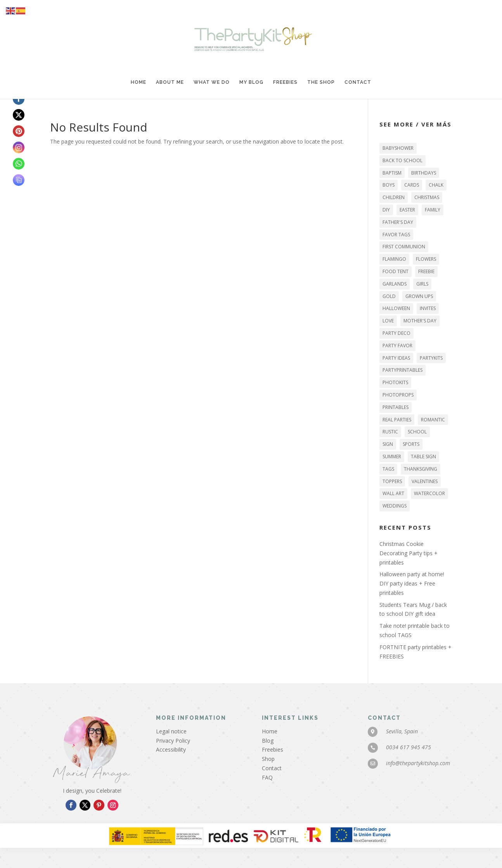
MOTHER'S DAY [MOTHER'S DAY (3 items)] (420, 321)
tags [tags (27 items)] (388, 469)
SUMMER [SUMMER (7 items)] (392, 457)
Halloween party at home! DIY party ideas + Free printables (412, 583)
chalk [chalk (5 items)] (436, 185)
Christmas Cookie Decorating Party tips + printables (409, 553)
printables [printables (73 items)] (396, 407)
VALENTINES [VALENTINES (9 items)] (425, 481)
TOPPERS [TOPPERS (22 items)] (392, 481)
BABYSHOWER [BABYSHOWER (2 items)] (398, 148)
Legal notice (171, 731)
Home (138, 82)
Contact (358, 82)
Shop (268, 759)
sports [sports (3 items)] (411, 444)
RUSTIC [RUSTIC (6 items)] (390, 432)
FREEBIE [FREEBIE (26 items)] (426, 271)
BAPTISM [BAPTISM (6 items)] (392, 173)
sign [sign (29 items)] (388, 444)
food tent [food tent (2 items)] (396, 271)
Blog (268, 741)
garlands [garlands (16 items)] (395, 284)
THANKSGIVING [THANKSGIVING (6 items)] (421, 469)
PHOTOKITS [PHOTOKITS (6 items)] (395, 382)
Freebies (285, 82)
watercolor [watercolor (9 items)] (429, 493)
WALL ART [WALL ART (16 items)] (393, 493)
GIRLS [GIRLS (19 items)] (422, 284)
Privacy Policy (173, 741)
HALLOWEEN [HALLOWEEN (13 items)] (396, 308)
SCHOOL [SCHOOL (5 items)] (417, 432)
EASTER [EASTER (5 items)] (407, 210)
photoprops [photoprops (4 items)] (398, 395)
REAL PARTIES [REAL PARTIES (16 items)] (397, 420)
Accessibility (171, 749)
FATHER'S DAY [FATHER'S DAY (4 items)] (398, 222)
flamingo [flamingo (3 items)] (394, 259)
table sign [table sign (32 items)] (423, 457)
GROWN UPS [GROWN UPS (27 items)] (419, 296)
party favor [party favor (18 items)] (397, 346)
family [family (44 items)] (433, 210)
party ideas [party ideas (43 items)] (396, 358)
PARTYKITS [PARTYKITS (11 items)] (431, 358)
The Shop (321, 82)
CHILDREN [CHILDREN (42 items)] (394, 197)
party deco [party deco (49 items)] (396, 333)
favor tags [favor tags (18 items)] (396, 235)
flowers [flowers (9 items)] (426, 259)
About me (170, 82)
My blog (251, 82)
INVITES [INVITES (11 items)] (428, 308)
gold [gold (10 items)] (389, 296)
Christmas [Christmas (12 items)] (427, 197)
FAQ (267, 777)
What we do (212, 82)
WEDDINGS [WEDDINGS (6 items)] (395, 506)
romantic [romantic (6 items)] (433, 420)
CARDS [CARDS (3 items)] (412, 185)
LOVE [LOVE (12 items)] (388, 321)
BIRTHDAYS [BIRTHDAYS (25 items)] (424, 173)
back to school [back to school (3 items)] (402, 160)
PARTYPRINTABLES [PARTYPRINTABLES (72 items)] (402, 370)
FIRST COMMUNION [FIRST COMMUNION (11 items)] (404, 247)
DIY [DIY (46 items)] (386, 210)
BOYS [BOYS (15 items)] (389, 185)
